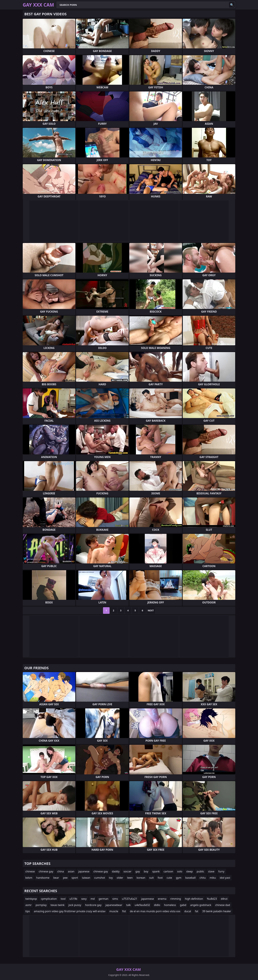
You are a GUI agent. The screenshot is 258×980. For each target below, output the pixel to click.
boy (146, 871)
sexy (84, 899)
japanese (84, 871)
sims (115, 899)
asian (71, 871)
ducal (188, 911)
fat (197, 911)
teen (130, 878)
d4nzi (224, 899)
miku (213, 878)
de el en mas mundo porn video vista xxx (155, 911)
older (120, 878)
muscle (114, 911)
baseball (190, 878)
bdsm (29, 878)
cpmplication (49, 899)
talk (128, 905)
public (200, 871)
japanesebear (114, 905)
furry (221, 871)
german (103, 899)
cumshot (100, 878)
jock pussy (75, 905)
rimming (176, 899)
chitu (203, 878)
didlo (157, 905)
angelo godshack (201, 905)
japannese (148, 899)
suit (151, 878)
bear (56, 878)
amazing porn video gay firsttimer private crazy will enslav (70, 911)
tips (28, 911)
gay (138, 871)
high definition (194, 899)
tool (63, 899)
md (93, 899)
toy (111, 878)
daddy (116, 871)
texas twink (58, 905)
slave (211, 871)
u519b (73, 899)
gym (179, 878)
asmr (28, 905)
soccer (128, 871)
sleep (190, 871)
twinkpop (31, 899)
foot (160, 878)
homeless (170, 905)
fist (124, 911)
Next (151, 610)
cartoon (168, 871)
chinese (30, 871)
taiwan (86, 878)
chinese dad (223, 905)
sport (75, 878)
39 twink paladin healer (217, 911)
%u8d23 (212, 899)
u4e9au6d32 (142, 905)
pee (65, 878)
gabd (183, 905)
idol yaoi (225, 878)
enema (162, 899)
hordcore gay (93, 905)
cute (169, 878)
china (61, 871)
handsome (43, 878)
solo (180, 871)
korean (141, 878)
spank (156, 871)
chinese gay (46, 871)
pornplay (41, 905)
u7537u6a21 (130, 899)
